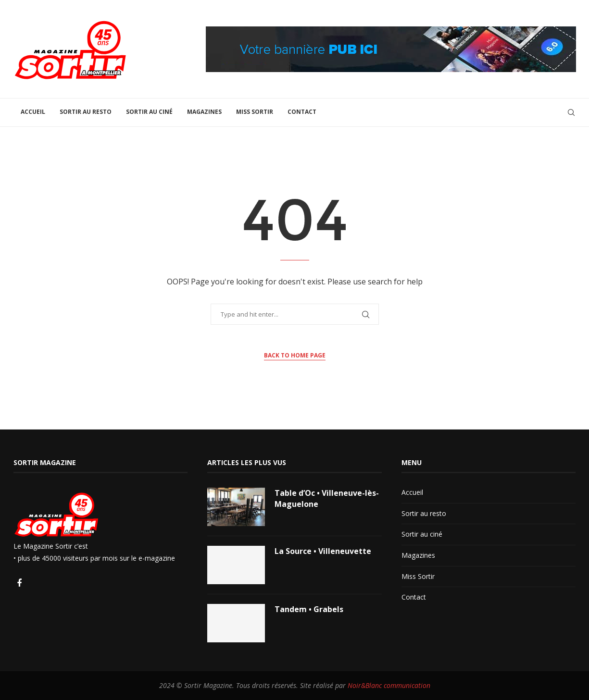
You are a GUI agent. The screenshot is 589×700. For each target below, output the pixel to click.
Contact (302, 112)
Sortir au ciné (149, 112)
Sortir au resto (86, 112)
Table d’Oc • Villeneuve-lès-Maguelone (327, 498)
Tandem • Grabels (309, 609)
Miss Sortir (255, 112)
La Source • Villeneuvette (323, 551)
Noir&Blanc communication (389, 685)
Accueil (33, 112)
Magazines (204, 112)
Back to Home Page (295, 355)
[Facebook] (19, 583)
